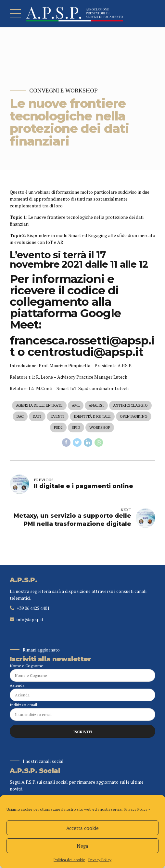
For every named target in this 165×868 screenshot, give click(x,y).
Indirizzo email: (82, 714)
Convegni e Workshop (63, 90)
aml (76, 406)
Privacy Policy (136, 809)
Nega (82, 846)
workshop (100, 428)
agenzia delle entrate (39, 406)
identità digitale (92, 417)
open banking (134, 417)
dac (20, 417)
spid (76, 428)
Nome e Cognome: (82, 674)
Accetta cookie (82, 828)
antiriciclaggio (130, 406)
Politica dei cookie (69, 860)
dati (37, 417)
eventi (58, 417)
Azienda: (82, 694)
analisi (96, 406)
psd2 (58, 428)
